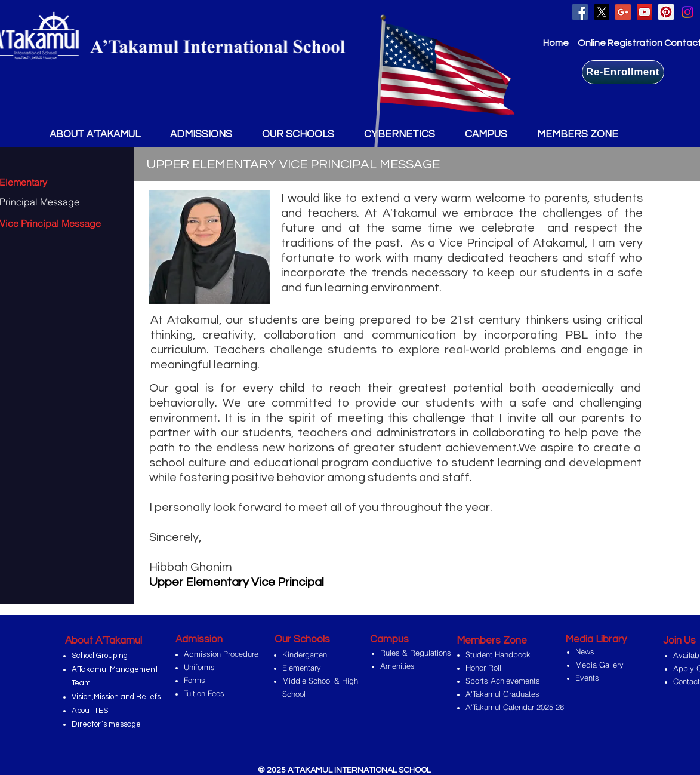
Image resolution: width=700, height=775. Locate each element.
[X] (602, 12)
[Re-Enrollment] (623, 72)
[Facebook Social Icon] (580, 12)
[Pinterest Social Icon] (666, 12)
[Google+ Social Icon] (623, 12)
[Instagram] (687, 12)
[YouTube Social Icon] (645, 12)
